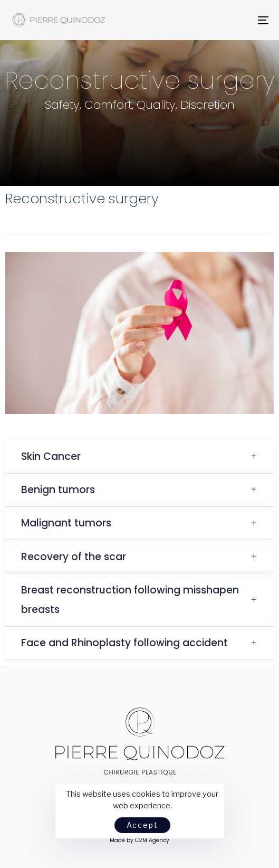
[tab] (139, 457)
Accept (142, 825)
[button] (139, 457)
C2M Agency (152, 840)
